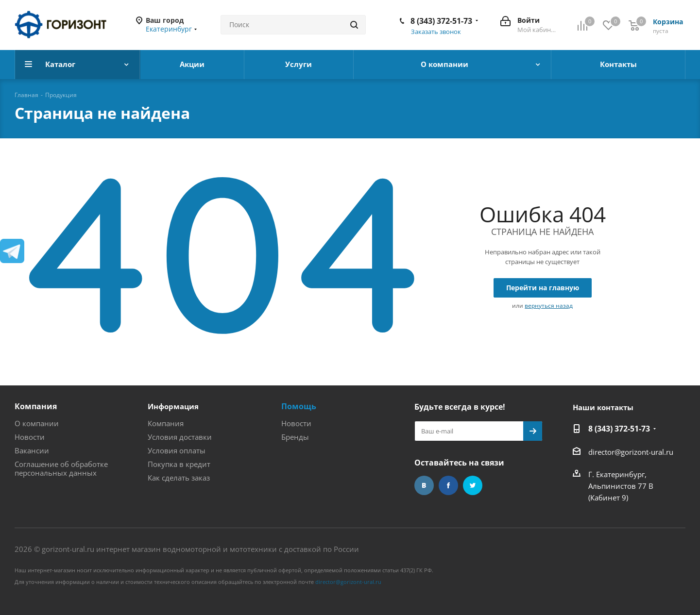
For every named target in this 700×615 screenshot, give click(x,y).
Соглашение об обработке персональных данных (61, 468)
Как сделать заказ (179, 478)
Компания (36, 406)
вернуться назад (549, 306)
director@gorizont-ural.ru (631, 452)
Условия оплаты (177, 450)
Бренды (295, 437)
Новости (30, 437)
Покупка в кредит (179, 464)
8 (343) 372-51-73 (441, 21)
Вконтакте (424, 485)
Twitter (473, 485)
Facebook (448, 485)
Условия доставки (180, 437)
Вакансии (32, 450)
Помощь (299, 406)
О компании (37, 423)
